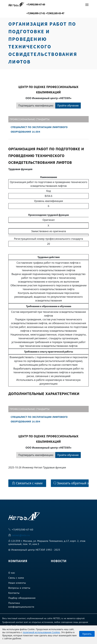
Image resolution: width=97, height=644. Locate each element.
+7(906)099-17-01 (36, 13)
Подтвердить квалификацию (36, 106)
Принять (87, 634)
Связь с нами (16, 578)
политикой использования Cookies (41, 632)
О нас (12, 573)
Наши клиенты (17, 583)
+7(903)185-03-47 (55, 13)
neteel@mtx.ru (21, 535)
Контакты (14, 593)
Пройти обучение (68, 106)
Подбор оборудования (22, 598)
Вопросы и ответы (19, 588)
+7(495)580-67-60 (36, 4)
